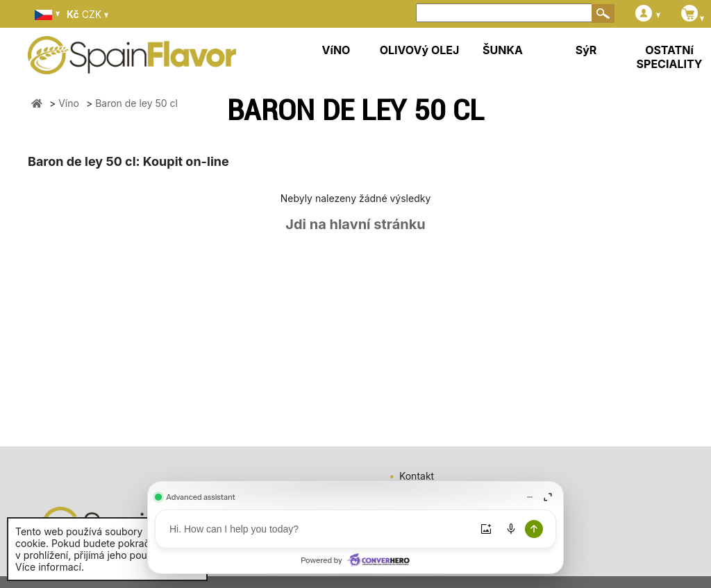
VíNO (336, 50)
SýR (586, 50)
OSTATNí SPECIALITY (670, 57)
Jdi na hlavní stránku (355, 224)
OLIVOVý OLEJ (420, 50)
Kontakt (417, 476)
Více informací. (50, 567)
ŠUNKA (503, 50)
